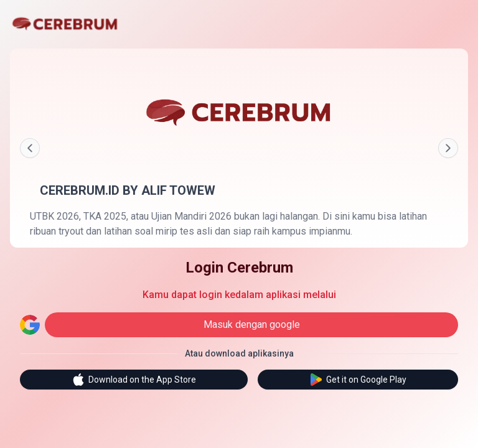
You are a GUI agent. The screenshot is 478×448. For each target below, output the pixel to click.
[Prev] (30, 148)
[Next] (448, 148)
